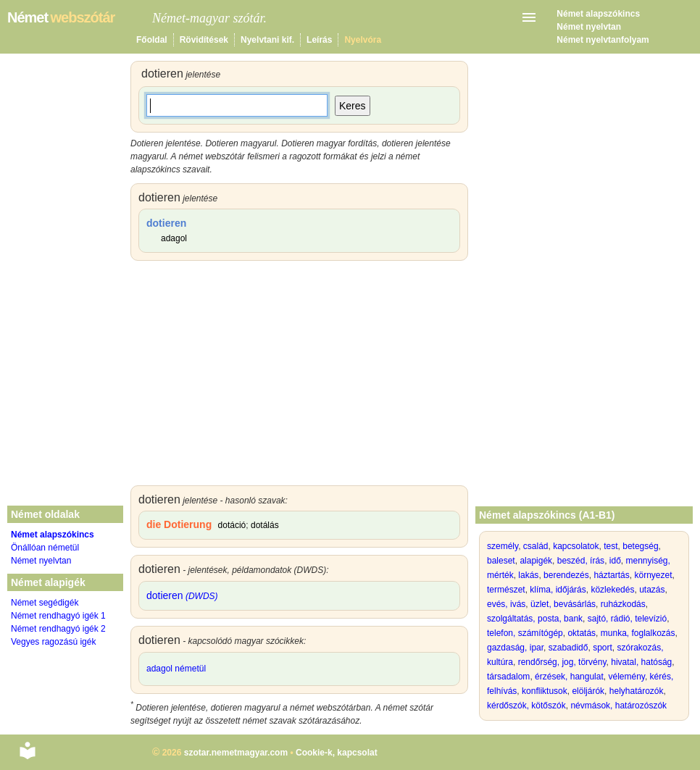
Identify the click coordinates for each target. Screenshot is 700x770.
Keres (353, 106)
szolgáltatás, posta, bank (535, 619)
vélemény (626, 677)
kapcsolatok (576, 546)
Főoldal (152, 40)
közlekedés (612, 590)
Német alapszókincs (598, 14)
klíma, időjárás (558, 590)
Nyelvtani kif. (267, 40)
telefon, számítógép (525, 633)
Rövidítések (204, 40)
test (611, 546)
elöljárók (588, 691)
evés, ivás (506, 604)
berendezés (566, 575)
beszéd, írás (581, 561)
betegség (640, 546)
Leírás (319, 40)
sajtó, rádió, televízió (627, 619)
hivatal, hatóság (641, 662)
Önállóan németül (45, 548)
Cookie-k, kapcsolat (337, 753)
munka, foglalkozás (638, 633)
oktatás (582, 633)
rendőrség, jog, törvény (562, 662)
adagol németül (176, 669)
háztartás (611, 575)
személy (503, 546)
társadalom (508, 677)
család (536, 546)
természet (506, 590)
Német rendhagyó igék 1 (58, 616)
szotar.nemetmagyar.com (236, 753)
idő (615, 561)
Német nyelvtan (589, 27)
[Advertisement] (299, 377)
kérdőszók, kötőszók (526, 706)
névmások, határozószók (618, 706)
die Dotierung (179, 524)
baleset (501, 561)
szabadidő (568, 648)
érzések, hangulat (569, 677)
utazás (652, 590)
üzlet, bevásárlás (563, 604)
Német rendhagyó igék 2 (58, 629)
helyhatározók (637, 691)
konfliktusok (545, 691)
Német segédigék (45, 603)
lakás (528, 575)
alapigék (536, 561)
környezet (653, 575)
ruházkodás (623, 604)
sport (603, 648)
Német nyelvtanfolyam (603, 40)
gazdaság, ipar (515, 648)
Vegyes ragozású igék (53, 642)
